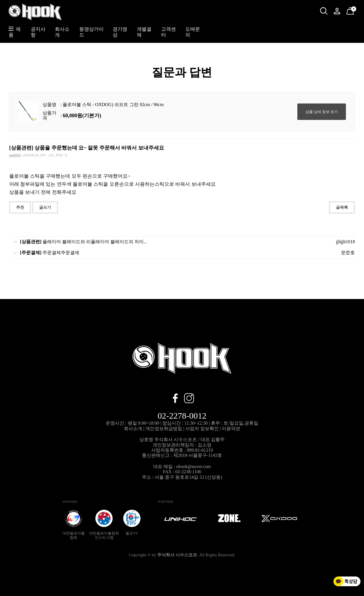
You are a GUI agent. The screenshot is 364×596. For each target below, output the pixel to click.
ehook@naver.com (194, 466)
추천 (20, 207)
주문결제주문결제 (50, 253)
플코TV (132, 523)
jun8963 (15, 155)
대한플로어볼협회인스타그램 (104, 525)
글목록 (342, 207)
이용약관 (231, 429)
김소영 (205, 445)
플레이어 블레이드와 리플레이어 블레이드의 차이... (84, 242)
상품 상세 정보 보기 (322, 112)
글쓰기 (45, 207)
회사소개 (133, 429)
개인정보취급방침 (164, 429)
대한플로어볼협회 (74, 525)
